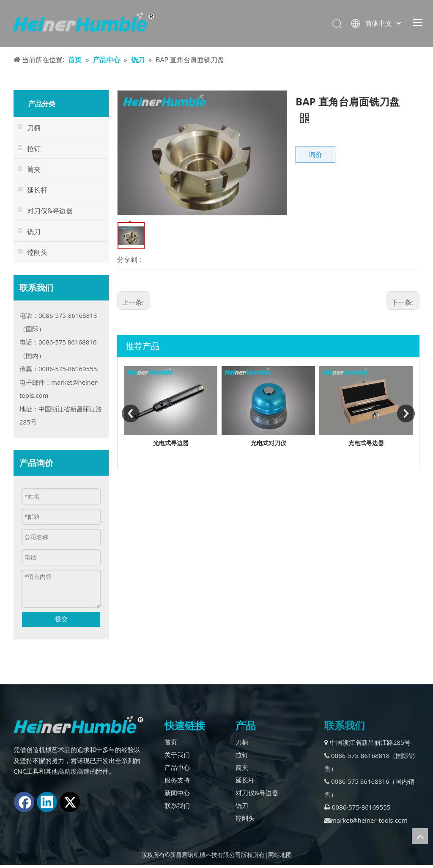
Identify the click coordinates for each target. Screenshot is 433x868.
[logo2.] (78, 725)
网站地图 (280, 855)
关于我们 (177, 755)
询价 (315, 154)
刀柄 (242, 742)
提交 (61, 619)
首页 (171, 742)
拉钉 (242, 755)
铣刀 (242, 805)
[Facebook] (24, 802)
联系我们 (177, 805)
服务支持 (177, 780)
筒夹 (242, 767)
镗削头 (245, 818)
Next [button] (406, 413)
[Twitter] (70, 802)
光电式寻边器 (259, 443)
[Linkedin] (47, 802)
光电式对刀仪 (357, 443)
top (420, 836)
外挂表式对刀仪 (162, 443)
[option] (161, 407)
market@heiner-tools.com (366, 820)
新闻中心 (177, 793)
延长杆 (245, 780)
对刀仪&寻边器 (257, 793)
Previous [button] (131, 413)
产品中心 (177, 767)
